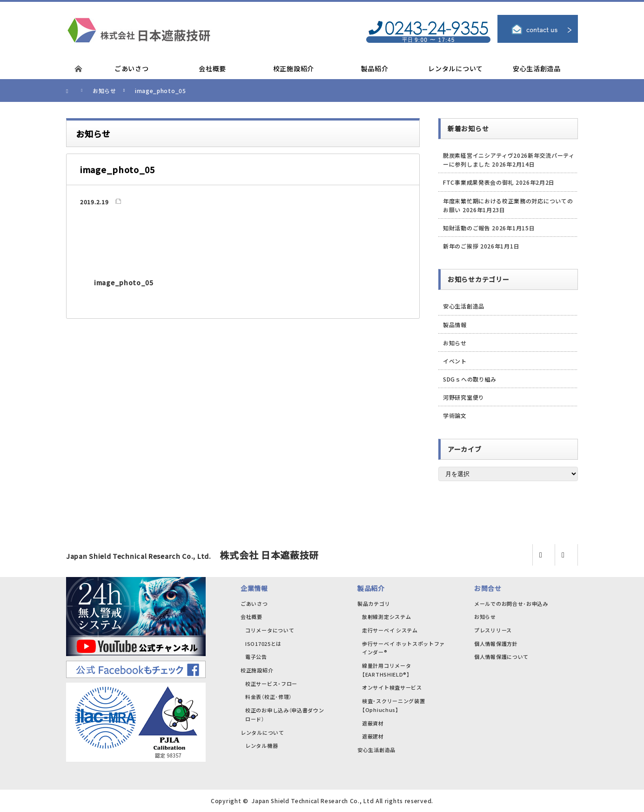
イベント (455, 361)
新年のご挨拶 (461, 246)
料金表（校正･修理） (268, 697)
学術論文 (455, 415)
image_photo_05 (124, 282)
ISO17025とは (263, 644)
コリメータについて (270, 630)
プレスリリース (493, 630)
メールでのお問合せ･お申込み (511, 604)
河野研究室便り (464, 397)
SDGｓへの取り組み (470, 379)
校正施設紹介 (257, 670)
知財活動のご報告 (467, 228)
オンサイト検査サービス (392, 687)
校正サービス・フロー (271, 684)
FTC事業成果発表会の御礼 (478, 182)
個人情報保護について (501, 657)
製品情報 (455, 325)
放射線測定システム (386, 617)
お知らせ (455, 343)
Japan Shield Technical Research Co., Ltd (313, 801)
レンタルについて (262, 732)
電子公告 (256, 657)
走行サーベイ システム (390, 630)
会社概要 (252, 617)
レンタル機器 (262, 745)
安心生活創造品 (464, 306)
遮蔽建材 (373, 736)
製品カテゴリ (374, 604)
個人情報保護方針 (496, 644)
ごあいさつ (254, 604)
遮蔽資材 (373, 723)
